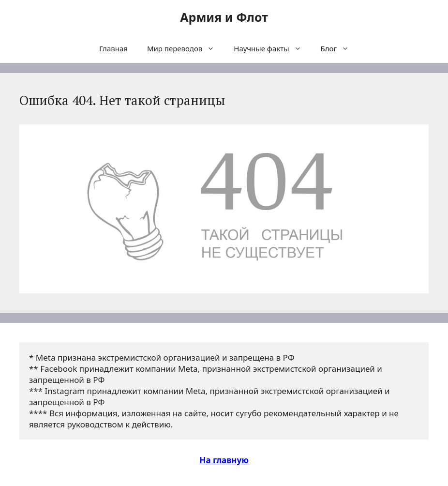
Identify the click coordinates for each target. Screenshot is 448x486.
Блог (340, 48)
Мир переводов (186, 48)
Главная (113, 48)
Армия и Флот (224, 17)
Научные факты (272, 48)
